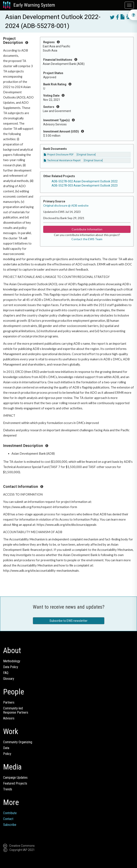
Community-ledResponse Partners (16, 710)
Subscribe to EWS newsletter (68, 621)
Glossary (9, 679)
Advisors (9, 718)
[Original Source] (86, 155)
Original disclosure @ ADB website (66, 205)
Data (6, 748)
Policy (7, 754)
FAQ (6, 673)
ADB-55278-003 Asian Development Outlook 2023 (85, 185)
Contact (8, 819)
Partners (9, 702)
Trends (8, 789)
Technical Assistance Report (62, 160)
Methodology (12, 661)
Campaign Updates (15, 778)
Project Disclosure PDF (59, 155)
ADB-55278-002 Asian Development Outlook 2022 (85, 181)
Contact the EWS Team (87, 239)
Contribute (10, 813)
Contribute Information (87, 229)
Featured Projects (15, 783)
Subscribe (10, 825)
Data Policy (11, 667)
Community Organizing (18, 742)
